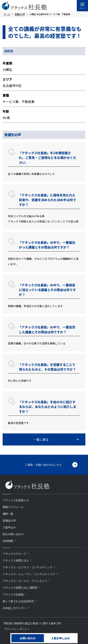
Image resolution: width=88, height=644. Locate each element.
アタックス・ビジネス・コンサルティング (27, 567)
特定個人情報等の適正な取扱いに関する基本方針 (33, 623)
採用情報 (8, 541)
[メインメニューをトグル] (82, 6)
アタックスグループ (14, 554)
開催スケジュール (13, 507)
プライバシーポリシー (17, 629)
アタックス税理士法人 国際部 (20, 588)
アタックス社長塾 (13, 594)
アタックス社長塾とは (16, 500)
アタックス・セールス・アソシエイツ (25, 581)
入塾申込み (9, 527)
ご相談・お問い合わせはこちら (43, 465)
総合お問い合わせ (13, 534)
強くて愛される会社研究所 (18, 601)
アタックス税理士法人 (16, 560)
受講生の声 (9, 520)
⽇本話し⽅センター (14, 608)
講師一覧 (8, 514)
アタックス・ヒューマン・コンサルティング (29, 574)
